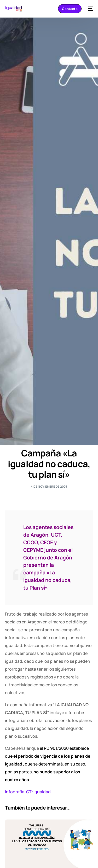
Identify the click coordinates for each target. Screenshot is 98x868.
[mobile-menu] (90, 9)
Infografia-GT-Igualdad (28, 792)
